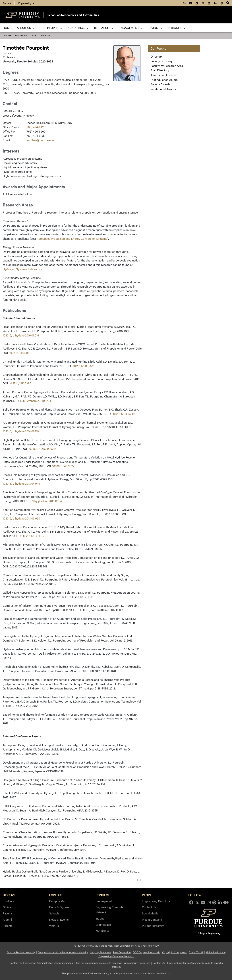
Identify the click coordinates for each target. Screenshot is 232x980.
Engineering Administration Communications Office (52, 963)
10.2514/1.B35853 (20, 353)
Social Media (150, 913)
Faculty (7, 913)
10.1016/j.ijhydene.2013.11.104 (44, 501)
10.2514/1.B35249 (124, 414)
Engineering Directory (156, 901)
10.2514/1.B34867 (34, 536)
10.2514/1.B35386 (20, 383)
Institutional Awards (163, 89)
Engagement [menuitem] (131, 28)
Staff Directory (160, 70)
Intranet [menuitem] (177, 28)
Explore (56, 895)
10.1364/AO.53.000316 (42, 449)
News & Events (59, 919)
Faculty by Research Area (167, 66)
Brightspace (103, 925)
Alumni (7, 919)
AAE (34, 35)
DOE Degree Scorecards (146, 952)
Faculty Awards (160, 84)
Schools (54, 913)
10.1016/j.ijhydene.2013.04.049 (21, 483)
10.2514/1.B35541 (84, 366)
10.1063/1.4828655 (64, 466)
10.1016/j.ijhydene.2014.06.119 (21, 431)
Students (8, 901)
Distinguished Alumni (164, 80)
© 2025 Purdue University (21, 952)
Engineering (26, 3)
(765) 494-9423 (35, 127)
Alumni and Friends (163, 75)
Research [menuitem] (104, 28)
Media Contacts (152, 919)
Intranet (100, 918)
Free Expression (122, 952)
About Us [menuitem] (26, 28)
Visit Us (54, 926)
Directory (157, 56)
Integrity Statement (100, 952)
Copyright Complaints (174, 952)
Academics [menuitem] (78, 28)
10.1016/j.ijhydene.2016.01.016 (21, 335)
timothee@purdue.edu (40, 140)
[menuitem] (184, 3)
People (148, 895)
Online (7, 907)
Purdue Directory (153, 926)
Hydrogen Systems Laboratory (22, 269)
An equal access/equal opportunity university (63, 952)
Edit (140, 880)
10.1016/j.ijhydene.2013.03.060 (21, 518)
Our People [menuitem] (51, 28)
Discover (10, 895)
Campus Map (58, 901)
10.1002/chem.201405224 (35, 401)
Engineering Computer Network (110, 910)
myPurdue (102, 931)
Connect (103, 895)
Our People (46, 35)
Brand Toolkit (196, 952)
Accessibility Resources (137, 963)
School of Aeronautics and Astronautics (73, 15)
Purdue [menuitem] (7, 3)
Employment (104, 901)
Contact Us (149, 907)
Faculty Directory (162, 61)
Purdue (7, 35)
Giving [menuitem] (155, 28)
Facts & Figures (59, 907)
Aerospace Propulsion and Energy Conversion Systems (72, 239)
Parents (8, 926)
